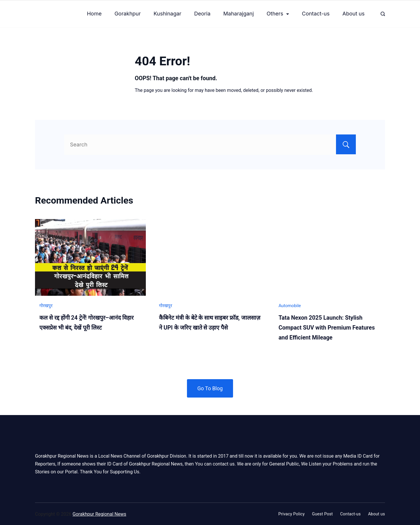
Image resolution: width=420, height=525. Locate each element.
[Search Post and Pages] (383, 14)
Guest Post (323, 514)
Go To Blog (210, 388)
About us (353, 14)
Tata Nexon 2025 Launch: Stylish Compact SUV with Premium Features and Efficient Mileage (327, 328)
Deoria (202, 14)
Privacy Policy (291, 514)
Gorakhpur (127, 14)
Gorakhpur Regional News (99, 514)
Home (94, 14)
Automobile (290, 306)
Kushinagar (168, 14)
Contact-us (316, 14)
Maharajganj (239, 14)
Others (278, 14)
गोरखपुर (46, 306)
